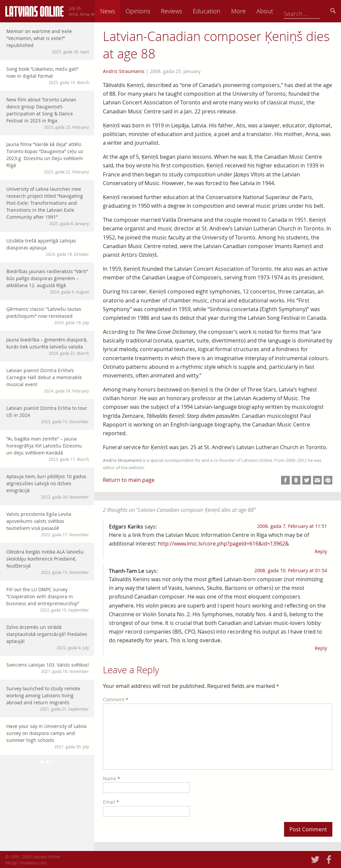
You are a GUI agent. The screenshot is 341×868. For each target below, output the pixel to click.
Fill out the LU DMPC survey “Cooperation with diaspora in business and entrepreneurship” (48, 600)
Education (253, 11)
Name (111, 778)
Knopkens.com (33, 863)
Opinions (184, 11)
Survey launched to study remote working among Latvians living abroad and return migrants (48, 699)
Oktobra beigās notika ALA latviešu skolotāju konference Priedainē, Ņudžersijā (48, 562)
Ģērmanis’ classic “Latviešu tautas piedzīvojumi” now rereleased (48, 316)
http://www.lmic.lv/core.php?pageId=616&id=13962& (223, 544)
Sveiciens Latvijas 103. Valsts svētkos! (48, 668)
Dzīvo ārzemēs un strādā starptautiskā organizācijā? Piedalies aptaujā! (48, 637)
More (285, 11)
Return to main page (129, 480)
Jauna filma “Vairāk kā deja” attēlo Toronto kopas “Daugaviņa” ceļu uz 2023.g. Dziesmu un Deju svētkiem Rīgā (48, 158)
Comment (116, 699)
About (311, 11)
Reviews (218, 11)
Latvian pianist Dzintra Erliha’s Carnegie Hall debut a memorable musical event (48, 380)
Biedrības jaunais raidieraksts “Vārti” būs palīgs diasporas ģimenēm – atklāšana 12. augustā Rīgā (48, 281)
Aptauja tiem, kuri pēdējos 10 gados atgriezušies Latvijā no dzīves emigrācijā (48, 487)
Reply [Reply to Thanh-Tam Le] (321, 648)
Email (111, 802)
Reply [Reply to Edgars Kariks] (321, 551)
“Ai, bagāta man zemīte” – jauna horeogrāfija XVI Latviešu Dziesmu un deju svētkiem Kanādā (48, 449)
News (154, 11)
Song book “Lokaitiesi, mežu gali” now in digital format (48, 76)
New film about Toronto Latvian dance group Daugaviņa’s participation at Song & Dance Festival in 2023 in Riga (48, 113)
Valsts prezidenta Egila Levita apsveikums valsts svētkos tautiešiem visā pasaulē (48, 524)
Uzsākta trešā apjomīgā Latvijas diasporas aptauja (48, 247)
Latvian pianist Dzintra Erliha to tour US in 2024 (48, 415)
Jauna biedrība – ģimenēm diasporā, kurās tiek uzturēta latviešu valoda (48, 346)
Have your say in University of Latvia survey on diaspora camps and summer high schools (48, 736)
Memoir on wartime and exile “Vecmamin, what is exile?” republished (48, 41)
